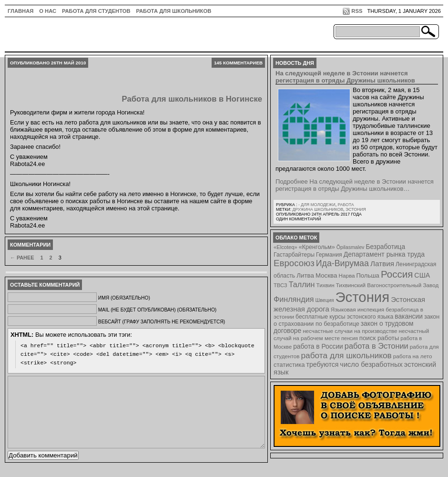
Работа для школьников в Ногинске (192, 99)
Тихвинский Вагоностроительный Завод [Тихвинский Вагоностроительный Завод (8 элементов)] (387, 285)
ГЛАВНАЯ (20, 11)
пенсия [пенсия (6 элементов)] (350, 338)
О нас (48, 11)
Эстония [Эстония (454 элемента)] (363, 297)
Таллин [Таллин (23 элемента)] (302, 284)
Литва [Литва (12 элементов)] (305, 275)
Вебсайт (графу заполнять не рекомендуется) (162, 322)
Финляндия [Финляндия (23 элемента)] (294, 299)
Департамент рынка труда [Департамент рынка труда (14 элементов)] (384, 254)
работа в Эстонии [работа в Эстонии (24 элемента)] (377, 346)
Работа (346, 205)
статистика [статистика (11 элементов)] (289, 365)
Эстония (356, 209)
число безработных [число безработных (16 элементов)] (371, 364)
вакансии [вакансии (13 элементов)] (409, 316)
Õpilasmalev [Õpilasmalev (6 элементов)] (351, 247)
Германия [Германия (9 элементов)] (329, 255)
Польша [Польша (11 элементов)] (368, 275)
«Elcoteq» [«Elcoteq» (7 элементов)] (285, 247)
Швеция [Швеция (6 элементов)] (324, 300)
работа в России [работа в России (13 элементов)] (318, 347)
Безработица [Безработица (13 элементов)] (385, 247)
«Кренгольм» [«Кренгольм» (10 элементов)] (317, 247)
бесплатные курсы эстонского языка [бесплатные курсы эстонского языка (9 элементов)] (344, 317)
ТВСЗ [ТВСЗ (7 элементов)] (280, 285)
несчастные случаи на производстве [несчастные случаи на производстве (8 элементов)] (350, 331)
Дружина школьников (318, 209)
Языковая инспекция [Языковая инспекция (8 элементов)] (357, 309)
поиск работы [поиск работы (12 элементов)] (379, 338)
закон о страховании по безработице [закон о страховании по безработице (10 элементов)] (356, 320)
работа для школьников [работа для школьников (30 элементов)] (346, 355)
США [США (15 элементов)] (422, 275)
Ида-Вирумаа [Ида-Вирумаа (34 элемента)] (342, 263)
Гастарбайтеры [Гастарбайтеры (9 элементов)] (294, 255)
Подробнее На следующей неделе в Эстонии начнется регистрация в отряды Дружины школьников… (355, 185)
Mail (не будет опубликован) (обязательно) (157, 310)
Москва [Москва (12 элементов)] (326, 275)
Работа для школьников (174, 11)
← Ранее (22, 258)
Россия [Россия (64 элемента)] (397, 274)
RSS (357, 11)
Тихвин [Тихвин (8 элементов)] (326, 285)
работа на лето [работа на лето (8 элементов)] (413, 356)
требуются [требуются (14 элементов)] (323, 364)
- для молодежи (317, 205)
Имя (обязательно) (124, 298)
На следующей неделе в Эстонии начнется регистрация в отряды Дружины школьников (345, 77)
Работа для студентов (96, 11)
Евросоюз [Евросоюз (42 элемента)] (294, 263)
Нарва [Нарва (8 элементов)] (346, 275)
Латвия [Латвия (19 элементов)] (382, 264)
